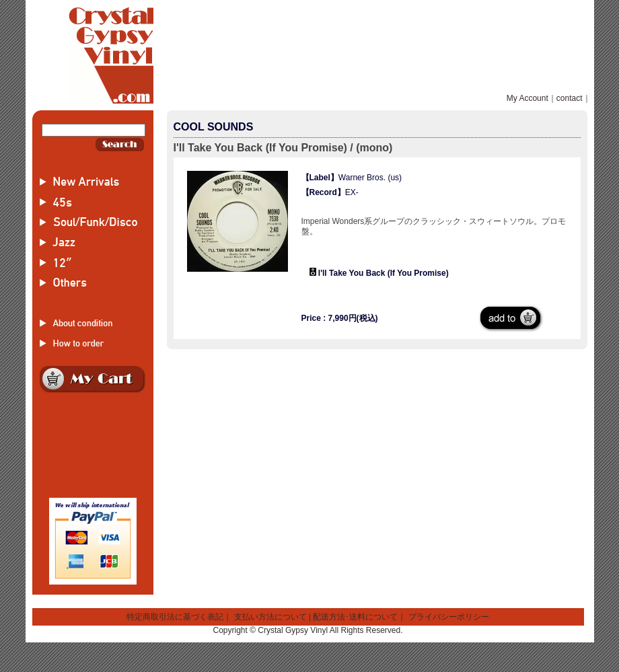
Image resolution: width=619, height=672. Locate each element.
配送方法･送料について (355, 617)
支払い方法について (270, 617)
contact (570, 98)
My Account (527, 98)
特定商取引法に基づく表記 (175, 617)
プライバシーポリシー (449, 617)
